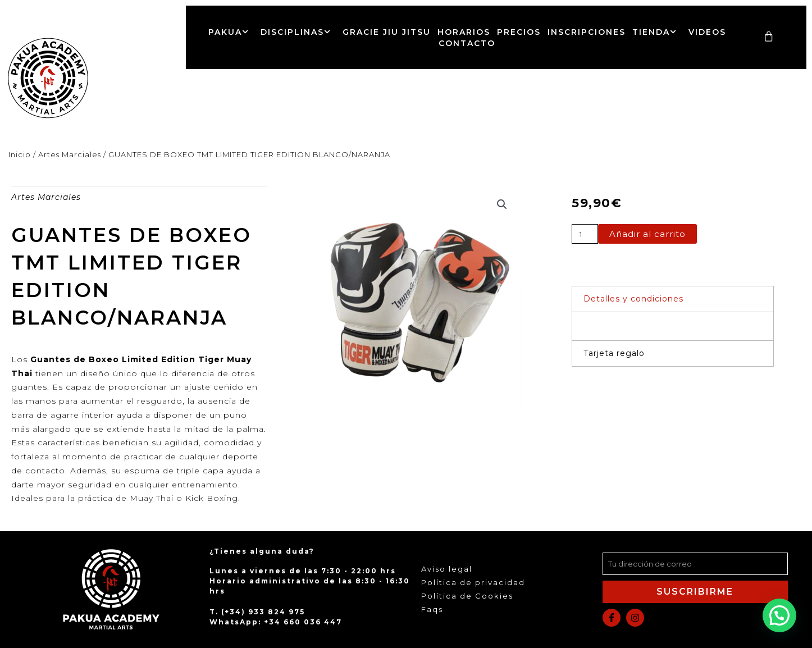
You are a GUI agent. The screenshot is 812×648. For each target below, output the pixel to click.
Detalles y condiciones (633, 299)
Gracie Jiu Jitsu (387, 32)
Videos (707, 32)
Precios (519, 32)
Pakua (231, 32)
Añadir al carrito (647, 234)
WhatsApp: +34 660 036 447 (276, 622)
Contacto (467, 43)
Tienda (657, 32)
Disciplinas (298, 32)
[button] (502, 204)
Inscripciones (587, 32)
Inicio (20, 154)
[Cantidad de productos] (585, 234)
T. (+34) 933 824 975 (257, 612)
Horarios (464, 32)
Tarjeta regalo (614, 353)
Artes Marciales (70, 154)
